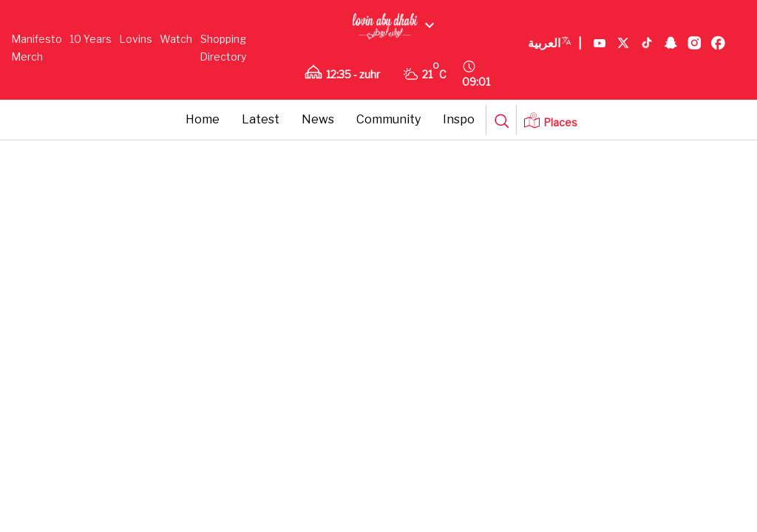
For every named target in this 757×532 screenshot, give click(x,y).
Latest (261, 119)
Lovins (136, 39)
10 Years (91, 39)
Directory (223, 57)
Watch (176, 39)
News (318, 119)
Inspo (459, 119)
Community (388, 119)
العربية (555, 44)
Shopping (223, 39)
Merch (27, 57)
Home (203, 119)
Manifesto (37, 39)
